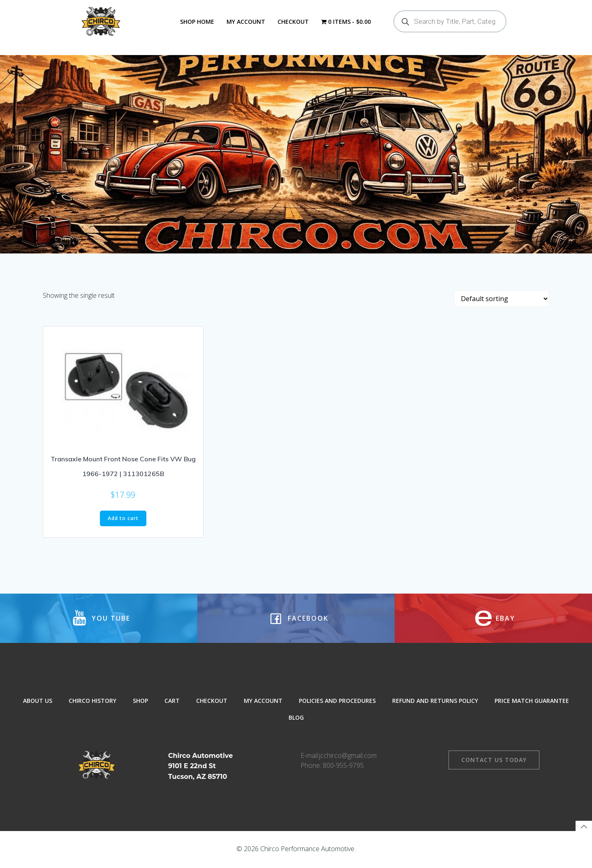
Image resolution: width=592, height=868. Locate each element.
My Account (246, 22)
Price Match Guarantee (532, 701)
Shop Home (197, 22)
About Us (38, 701)
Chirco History (92, 701)
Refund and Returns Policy (435, 701)
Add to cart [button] (123, 519)
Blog (296, 718)
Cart (172, 701)
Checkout (293, 22)
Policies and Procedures (337, 701)
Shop (140, 701)
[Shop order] (502, 299)
